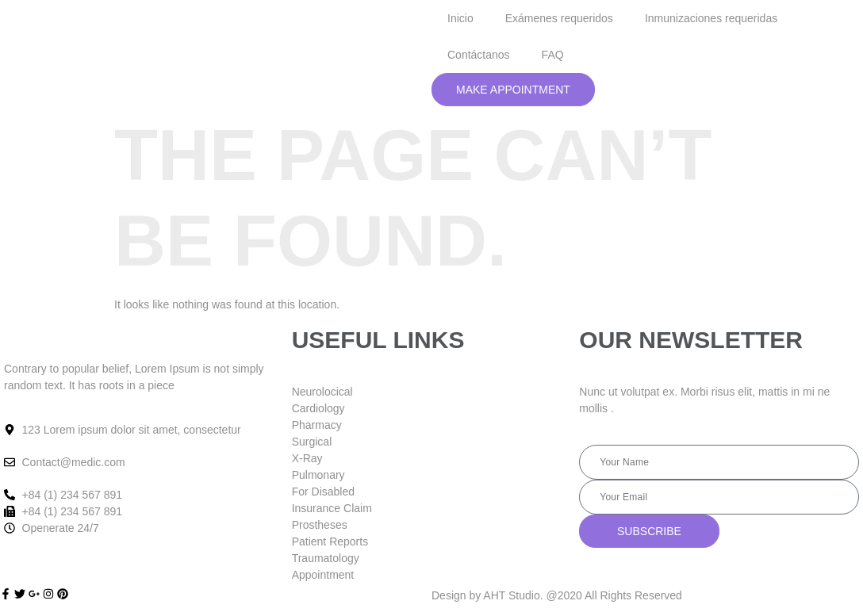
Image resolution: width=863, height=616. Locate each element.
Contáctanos (479, 55)
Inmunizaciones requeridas (711, 18)
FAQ (553, 55)
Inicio (460, 18)
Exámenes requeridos (559, 18)
